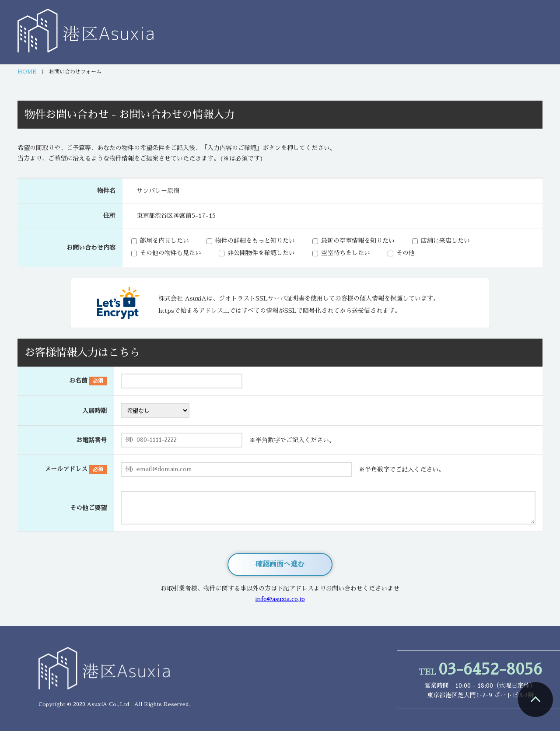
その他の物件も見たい (171, 253)
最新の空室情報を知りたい (358, 241)
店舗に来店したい (445, 241)
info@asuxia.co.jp (280, 599)
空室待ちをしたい (346, 253)
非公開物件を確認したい (261, 253)
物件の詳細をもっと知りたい (255, 241)
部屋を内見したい (164, 241)
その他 (406, 253)
